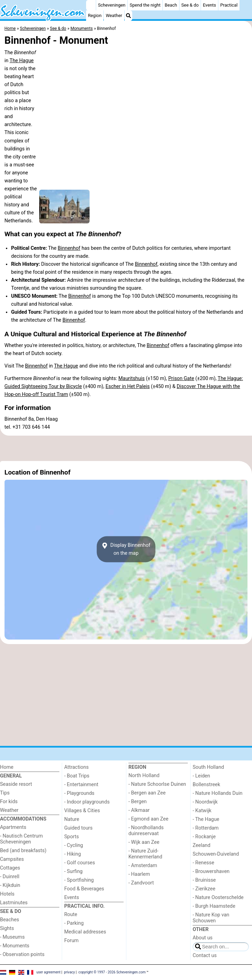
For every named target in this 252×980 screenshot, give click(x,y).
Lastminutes (14, 903)
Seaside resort (16, 784)
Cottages (10, 868)
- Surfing (73, 871)
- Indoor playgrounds (87, 802)
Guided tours (78, 828)
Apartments (13, 827)
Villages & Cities (82, 811)
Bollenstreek (206, 785)
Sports (72, 837)
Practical (229, 5)
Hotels (7, 894)
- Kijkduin (10, 885)
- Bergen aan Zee (147, 793)
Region (95, 15)
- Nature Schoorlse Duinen (157, 784)
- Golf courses (80, 863)
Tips (5, 793)
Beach (171, 5)
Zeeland (201, 845)
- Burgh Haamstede (214, 906)
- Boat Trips (77, 776)
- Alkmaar (139, 810)
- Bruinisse (204, 880)
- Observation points (22, 954)
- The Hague (206, 819)
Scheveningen (112, 5)
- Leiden (201, 776)
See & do (190, 5)
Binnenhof (69, 248)
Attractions (76, 767)
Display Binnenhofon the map (126, 549)
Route (71, 915)
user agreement (49, 972)
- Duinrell (10, 877)
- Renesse (203, 863)
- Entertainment (81, 785)
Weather (114, 15)
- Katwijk (202, 811)
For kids (9, 802)
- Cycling (74, 845)
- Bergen (138, 802)
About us (203, 938)
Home (7, 767)
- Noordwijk (205, 802)
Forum (71, 941)
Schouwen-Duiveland (216, 854)
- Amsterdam (143, 866)
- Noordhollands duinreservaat (146, 831)
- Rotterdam (206, 828)
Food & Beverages (84, 889)
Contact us (205, 956)
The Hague (22, 61)
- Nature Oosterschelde (218, 897)
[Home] (91, 5)
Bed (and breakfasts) (23, 851)
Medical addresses (85, 932)
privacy (69, 972)
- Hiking (73, 854)
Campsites (12, 859)
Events (209, 5)
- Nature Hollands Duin (217, 793)
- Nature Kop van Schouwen (211, 918)
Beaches (10, 920)
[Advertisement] (126, 448)
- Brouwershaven (211, 871)
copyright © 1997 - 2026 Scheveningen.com (112, 972)
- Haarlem (139, 874)
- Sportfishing (79, 880)
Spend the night (145, 5)
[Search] (128, 16)
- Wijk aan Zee (144, 842)
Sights (7, 928)
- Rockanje (204, 837)
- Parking (74, 923)
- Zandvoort (141, 883)
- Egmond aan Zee (148, 819)
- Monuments (15, 946)
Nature (72, 819)
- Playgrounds (79, 793)
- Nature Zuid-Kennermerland (145, 854)
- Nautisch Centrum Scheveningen (21, 839)
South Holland (208, 767)
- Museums (12, 937)
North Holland (144, 776)
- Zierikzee (204, 889)
